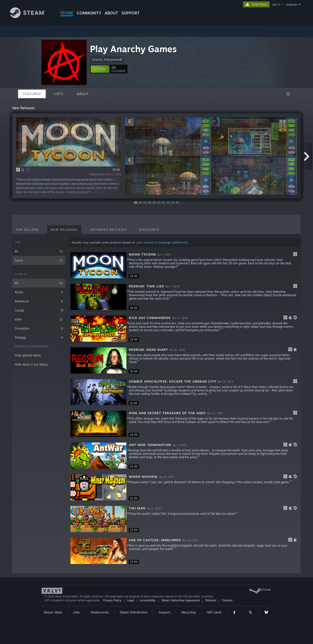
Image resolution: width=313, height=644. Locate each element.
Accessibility (148, 600)
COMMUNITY (89, 13)
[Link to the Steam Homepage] (31, 17)
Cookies (227, 600)
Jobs (76, 612)
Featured (32, 94)
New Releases (64, 230)
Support (164, 612)
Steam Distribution (134, 612)
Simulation (39, 328)
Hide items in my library (31, 364)
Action (39, 292)
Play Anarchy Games (133, 49)
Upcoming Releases (108, 230)
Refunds (211, 600)
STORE (67, 13)
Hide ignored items (28, 355)
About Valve (53, 612)
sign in (276, 4)
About (111, 13)
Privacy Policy (112, 600)
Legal (130, 600)
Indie (39, 319)
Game (39, 260)
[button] (100, 69)
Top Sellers (27, 230)
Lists (59, 94)
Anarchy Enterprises (108, 59)
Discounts (149, 230)
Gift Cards (214, 612)
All (39, 251)
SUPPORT (131, 13)
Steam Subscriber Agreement (181, 600)
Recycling (189, 612)
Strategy (39, 337)
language (292, 4)
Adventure (39, 301)
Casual (39, 310)
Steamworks (100, 612)
